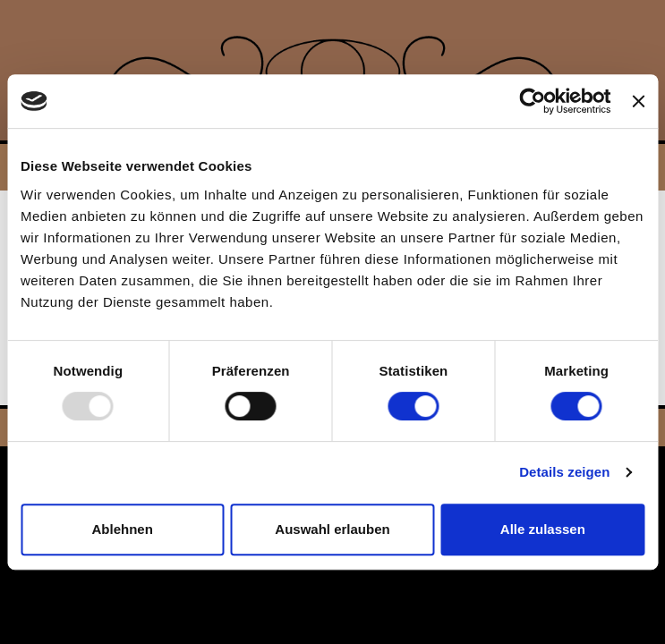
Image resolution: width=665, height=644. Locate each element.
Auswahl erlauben (332, 529)
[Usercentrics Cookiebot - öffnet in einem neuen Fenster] (533, 101)
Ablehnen (123, 529)
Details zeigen (564, 472)
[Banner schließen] (638, 101)
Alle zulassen (543, 529)
